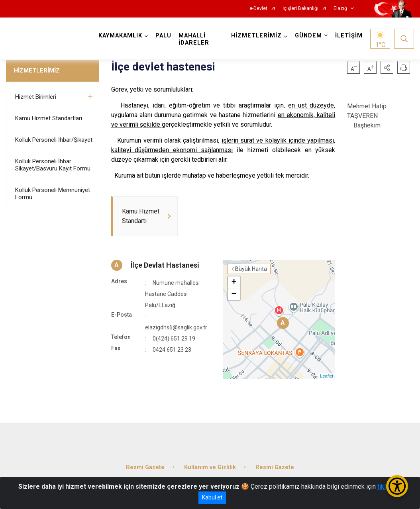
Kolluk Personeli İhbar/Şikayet (54, 140)
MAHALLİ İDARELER (194, 39)
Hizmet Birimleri (36, 97)
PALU (163, 36)
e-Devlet (258, 9)
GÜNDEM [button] (308, 36)
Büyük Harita (251, 269)
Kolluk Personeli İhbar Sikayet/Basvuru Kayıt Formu (53, 165)
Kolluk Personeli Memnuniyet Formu (53, 194)
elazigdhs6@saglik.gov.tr (176, 327)
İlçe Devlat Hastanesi (165, 265)
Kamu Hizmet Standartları (49, 118)
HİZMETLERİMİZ (37, 70)
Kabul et (212, 497)
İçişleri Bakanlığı (300, 9)
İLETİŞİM (349, 36)
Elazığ (340, 9)
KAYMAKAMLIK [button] (120, 36)
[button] (387, 67)
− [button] (234, 294)
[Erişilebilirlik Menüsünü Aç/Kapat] (397, 486)
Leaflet (327, 376)
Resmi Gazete (145, 467)
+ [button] (234, 282)
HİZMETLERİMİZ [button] (256, 36)
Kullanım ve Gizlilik (210, 467)
